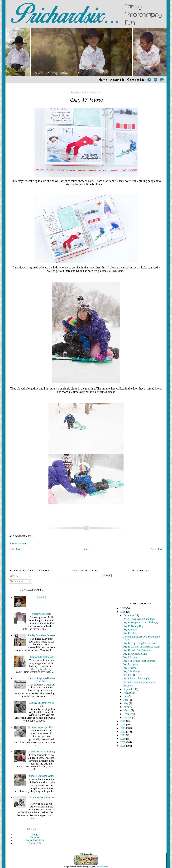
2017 (123, 608)
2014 (123, 725)
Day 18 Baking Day (133, 626)
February (129, 714)
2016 (123, 612)
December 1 (129, 686)
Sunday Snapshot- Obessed (42, 635)
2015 (123, 721)
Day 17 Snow (86, 100)
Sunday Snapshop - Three (42, 727)
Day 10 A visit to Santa (135, 654)
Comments (17, 581)
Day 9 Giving (130, 657)
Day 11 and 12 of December (137, 650)
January (128, 717)
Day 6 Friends (130, 668)
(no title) (42, 597)
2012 (123, 732)
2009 (123, 742)
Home (103, 80)
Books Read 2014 (35, 840)
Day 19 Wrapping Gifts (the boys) (140, 622)
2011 (123, 735)
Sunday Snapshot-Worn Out (41, 704)
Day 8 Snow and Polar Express (139, 661)
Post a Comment (18, 543)
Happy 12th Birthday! (42, 657)
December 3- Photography (136, 678)
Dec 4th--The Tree (132, 675)
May (126, 703)
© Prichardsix (86, 854)
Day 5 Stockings (131, 671)
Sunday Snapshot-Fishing (42, 752)
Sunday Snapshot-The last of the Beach (41, 680)
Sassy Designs (102, 867)
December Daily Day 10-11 (41, 799)
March (127, 710)
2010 (123, 739)
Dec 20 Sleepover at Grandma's (139, 619)
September (129, 689)
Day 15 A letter (131, 633)
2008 (123, 746)
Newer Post (157, 549)
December (129, 615)
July (126, 696)
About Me (117, 80)
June (126, 700)
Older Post (15, 549)
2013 (123, 728)
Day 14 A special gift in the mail (140, 643)
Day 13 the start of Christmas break (141, 647)
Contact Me (136, 80)
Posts (14, 576)
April (127, 707)
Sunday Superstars (41, 614)
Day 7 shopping (131, 664)
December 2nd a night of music (139, 682)
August (128, 693)
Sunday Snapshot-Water (42, 776)
